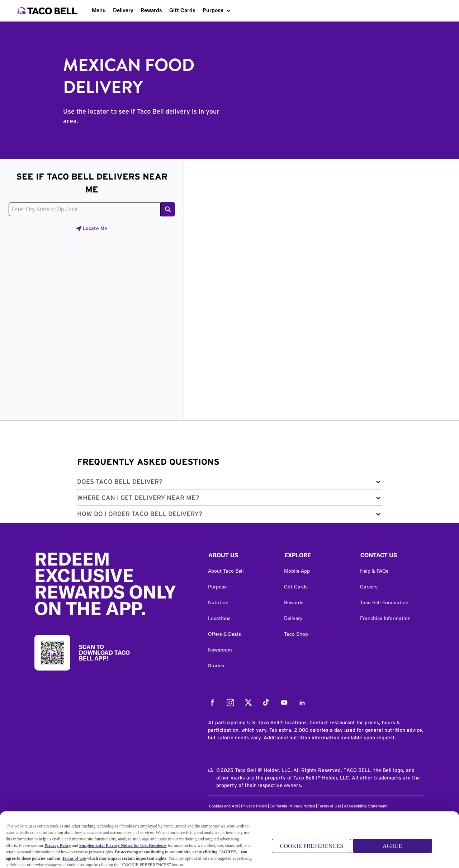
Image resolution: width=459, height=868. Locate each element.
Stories (216, 666)
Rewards (151, 10)
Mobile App (297, 571)
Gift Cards (182, 10)
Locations (219, 618)
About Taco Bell (226, 571)
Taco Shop (296, 634)
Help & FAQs (374, 571)
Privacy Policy (254, 806)
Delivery (123, 10)
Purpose (213, 10)
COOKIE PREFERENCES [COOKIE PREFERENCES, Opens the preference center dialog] (312, 847)
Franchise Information (385, 618)
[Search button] (168, 209)
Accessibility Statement (365, 806)
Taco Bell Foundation (384, 602)
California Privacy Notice (292, 806)
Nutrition (218, 602)
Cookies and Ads (224, 806)
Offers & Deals (224, 634)
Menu (99, 10)
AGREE (392, 847)
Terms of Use (330, 806)
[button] (229, 483)
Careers (369, 587)
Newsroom (220, 650)
